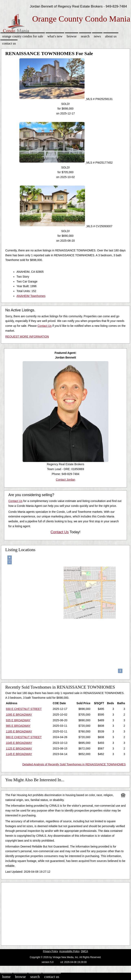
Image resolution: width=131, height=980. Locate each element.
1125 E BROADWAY (19, 749)
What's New (55, 36)
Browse (72, 36)
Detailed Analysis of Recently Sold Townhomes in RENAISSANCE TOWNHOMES (74, 764)
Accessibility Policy (69, 951)
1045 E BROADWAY (19, 743)
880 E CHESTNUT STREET (24, 737)
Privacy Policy (51, 951)
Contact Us (9, 43)
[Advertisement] (64, 913)
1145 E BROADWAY (19, 754)
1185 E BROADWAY (19, 731)
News (97, 36)
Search (85, 36)
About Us (111, 36)
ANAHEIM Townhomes (31, 296)
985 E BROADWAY (18, 726)
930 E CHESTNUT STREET (24, 709)
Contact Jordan (65, 480)
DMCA (84, 951)
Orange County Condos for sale (23, 36)
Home (6, 977)
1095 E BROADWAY (19, 715)
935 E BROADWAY (18, 720)
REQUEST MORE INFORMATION (27, 337)
